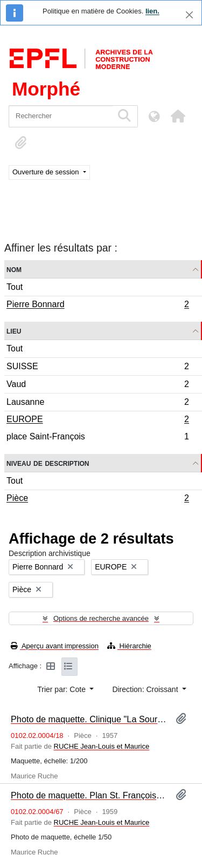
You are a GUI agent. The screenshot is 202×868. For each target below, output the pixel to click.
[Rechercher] (61, 116)
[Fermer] (189, 15)
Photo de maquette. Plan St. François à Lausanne (89, 795)
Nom (14, 269)
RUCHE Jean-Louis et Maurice (102, 746)
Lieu (14, 331)
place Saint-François (97, 438)
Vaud (97, 386)
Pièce (97, 499)
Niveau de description (48, 463)
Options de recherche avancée (101, 618)
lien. (152, 11)
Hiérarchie (129, 646)
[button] (178, 116)
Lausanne (97, 404)
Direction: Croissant (146, 689)
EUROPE (97, 421)
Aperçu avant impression (55, 646)
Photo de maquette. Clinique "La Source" (89, 719)
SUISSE (97, 368)
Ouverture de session (47, 172)
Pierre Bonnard (97, 306)
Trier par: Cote (62, 689)
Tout (15, 287)
